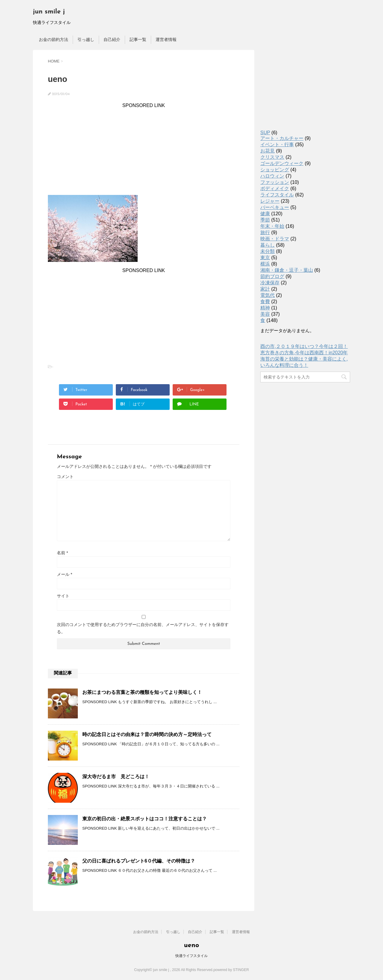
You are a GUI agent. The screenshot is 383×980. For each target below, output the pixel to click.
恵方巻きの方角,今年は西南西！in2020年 (304, 353)
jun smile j (49, 12)
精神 (265, 308)
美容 (265, 314)
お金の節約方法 (54, 39)
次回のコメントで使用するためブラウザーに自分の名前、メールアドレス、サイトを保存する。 (143, 628)
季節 (265, 220)
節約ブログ (272, 276)
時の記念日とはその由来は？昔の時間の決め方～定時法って (147, 734)
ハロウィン (272, 176)
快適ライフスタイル (191, 956)
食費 (265, 302)
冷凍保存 (270, 283)
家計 (265, 289)
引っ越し (86, 39)
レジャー (270, 201)
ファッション (275, 182)
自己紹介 (112, 39)
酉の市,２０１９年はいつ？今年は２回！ (304, 346)
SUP (265, 133)
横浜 (265, 264)
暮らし (268, 245)
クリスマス (272, 157)
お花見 (268, 151)
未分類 (268, 251)
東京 (265, 258)
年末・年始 (272, 226)
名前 (62, 553)
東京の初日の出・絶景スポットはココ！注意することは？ (145, 819)
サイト (63, 596)
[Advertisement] (144, 150)
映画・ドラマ (275, 239)
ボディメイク (275, 188)
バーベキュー (275, 207)
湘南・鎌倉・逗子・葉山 (287, 270)
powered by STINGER (231, 970)
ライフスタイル (277, 195)
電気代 (268, 295)
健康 (265, 214)
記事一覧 (138, 39)
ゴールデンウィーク (282, 163)
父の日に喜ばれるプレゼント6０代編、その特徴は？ (139, 861)
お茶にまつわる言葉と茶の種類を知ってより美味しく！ (142, 692)
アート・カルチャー (282, 138)
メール (64, 574)
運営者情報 (166, 39)
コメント (65, 477)
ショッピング (275, 170)
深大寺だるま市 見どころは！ (116, 777)
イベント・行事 (277, 145)
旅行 (265, 232)
